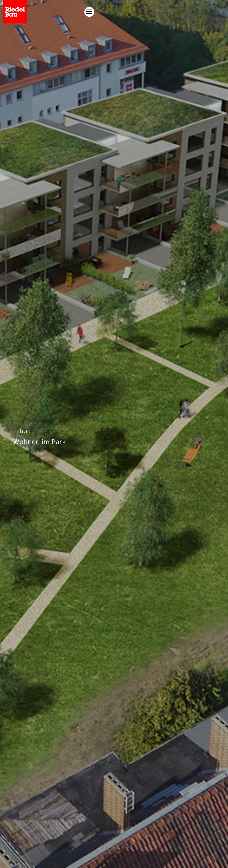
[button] (203, 12)
